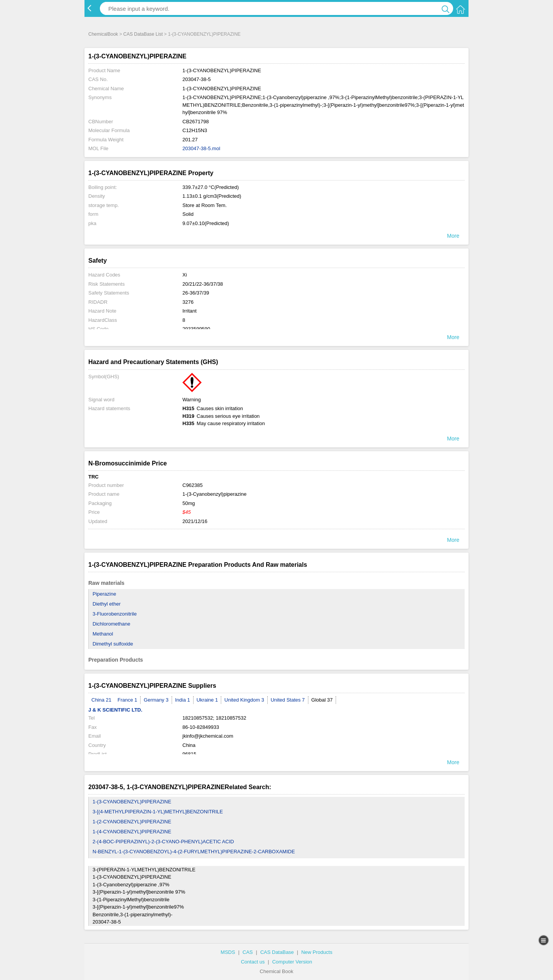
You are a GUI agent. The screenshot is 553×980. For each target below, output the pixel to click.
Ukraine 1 (207, 700)
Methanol (103, 634)
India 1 (183, 700)
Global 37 (322, 700)
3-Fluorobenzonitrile (115, 614)
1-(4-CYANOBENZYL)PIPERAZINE (132, 832)
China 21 (101, 700)
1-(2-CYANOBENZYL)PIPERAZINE (132, 822)
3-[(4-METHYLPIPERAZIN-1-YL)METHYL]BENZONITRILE (158, 812)
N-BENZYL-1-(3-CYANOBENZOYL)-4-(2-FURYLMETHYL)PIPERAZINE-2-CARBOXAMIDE (194, 852)
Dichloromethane (111, 624)
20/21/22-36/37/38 (203, 284)
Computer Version (292, 962)
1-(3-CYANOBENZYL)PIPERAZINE (132, 802)
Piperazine (104, 594)
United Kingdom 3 (244, 700)
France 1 (127, 700)
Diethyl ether (107, 604)
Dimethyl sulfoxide (113, 644)
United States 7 (288, 700)
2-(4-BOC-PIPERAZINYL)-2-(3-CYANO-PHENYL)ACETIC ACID (163, 842)
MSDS (228, 952)
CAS (248, 952)
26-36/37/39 (196, 293)
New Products (317, 952)
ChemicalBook (103, 34)
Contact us (253, 962)
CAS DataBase (277, 952)
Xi (185, 275)
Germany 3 (156, 700)
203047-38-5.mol (201, 148)
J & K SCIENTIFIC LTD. (115, 710)
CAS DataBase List (143, 34)
